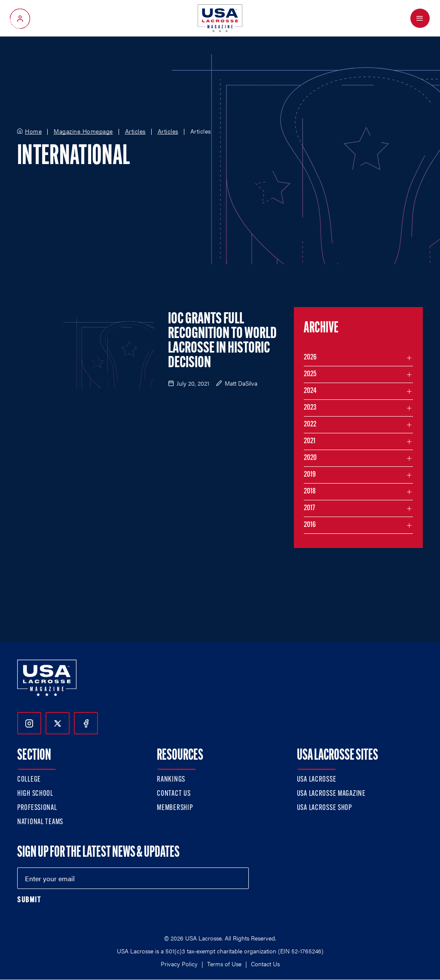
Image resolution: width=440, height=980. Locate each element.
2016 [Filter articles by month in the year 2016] (310, 525)
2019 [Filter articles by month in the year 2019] (310, 475)
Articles (135, 131)
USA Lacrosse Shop (324, 808)
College (29, 780)
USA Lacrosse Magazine (331, 794)
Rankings (171, 780)
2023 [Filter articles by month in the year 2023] (310, 408)
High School (35, 794)
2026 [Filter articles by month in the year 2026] (310, 358)
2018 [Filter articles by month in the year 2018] (310, 492)
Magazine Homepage (83, 131)
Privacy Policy (179, 964)
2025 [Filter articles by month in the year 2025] (310, 374)
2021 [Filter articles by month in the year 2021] (310, 441)
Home (33, 131)
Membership (175, 808)
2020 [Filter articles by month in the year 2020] (310, 458)
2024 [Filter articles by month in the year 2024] (310, 391)
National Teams (40, 822)
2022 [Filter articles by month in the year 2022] (310, 425)
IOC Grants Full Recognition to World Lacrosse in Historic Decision (222, 341)
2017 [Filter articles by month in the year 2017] (309, 508)
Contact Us (174, 794)
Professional (37, 808)
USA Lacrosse (317, 780)
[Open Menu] (420, 18)
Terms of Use (224, 964)
